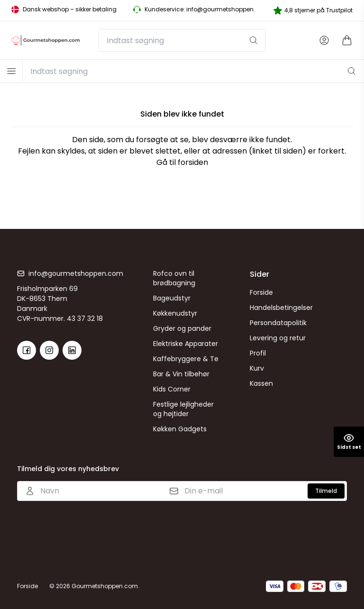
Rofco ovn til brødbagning (174, 278)
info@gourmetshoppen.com (76, 273)
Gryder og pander (182, 328)
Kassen (261, 383)
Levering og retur (278, 338)
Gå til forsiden (182, 162)
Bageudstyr (172, 298)
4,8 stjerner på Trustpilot (313, 10)
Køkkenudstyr (175, 313)
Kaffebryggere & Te (186, 359)
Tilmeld (326, 491)
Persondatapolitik (278, 323)
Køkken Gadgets (180, 429)
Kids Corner (172, 389)
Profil (258, 353)
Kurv (257, 368)
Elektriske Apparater (186, 344)
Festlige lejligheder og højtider (183, 409)
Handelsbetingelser (281, 308)
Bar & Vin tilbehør (181, 374)
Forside (261, 292)
